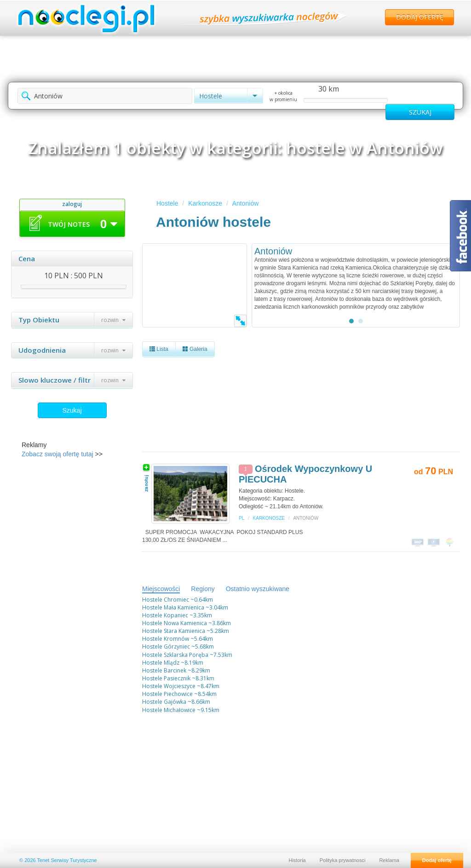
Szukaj (72, 410)
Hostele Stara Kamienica (174, 631)
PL (241, 518)
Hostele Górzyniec (166, 647)
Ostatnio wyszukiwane (258, 589)
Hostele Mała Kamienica (173, 607)
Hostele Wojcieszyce (169, 686)
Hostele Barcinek (164, 670)
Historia (297, 860)
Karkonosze (205, 203)
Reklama (389, 860)
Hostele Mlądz (161, 663)
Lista (159, 349)
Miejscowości (161, 589)
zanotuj (146, 478)
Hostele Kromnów (166, 639)
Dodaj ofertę (420, 17)
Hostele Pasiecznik (166, 678)
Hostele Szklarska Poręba (175, 655)
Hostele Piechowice (167, 694)
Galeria (195, 349)
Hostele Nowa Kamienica (175, 623)
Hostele (167, 203)
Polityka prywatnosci (343, 860)
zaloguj (72, 204)
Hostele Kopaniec (165, 615)
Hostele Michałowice (169, 710)
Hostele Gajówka (164, 702)
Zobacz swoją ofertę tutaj (57, 454)
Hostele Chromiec (166, 600)
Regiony (203, 589)
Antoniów (246, 203)
